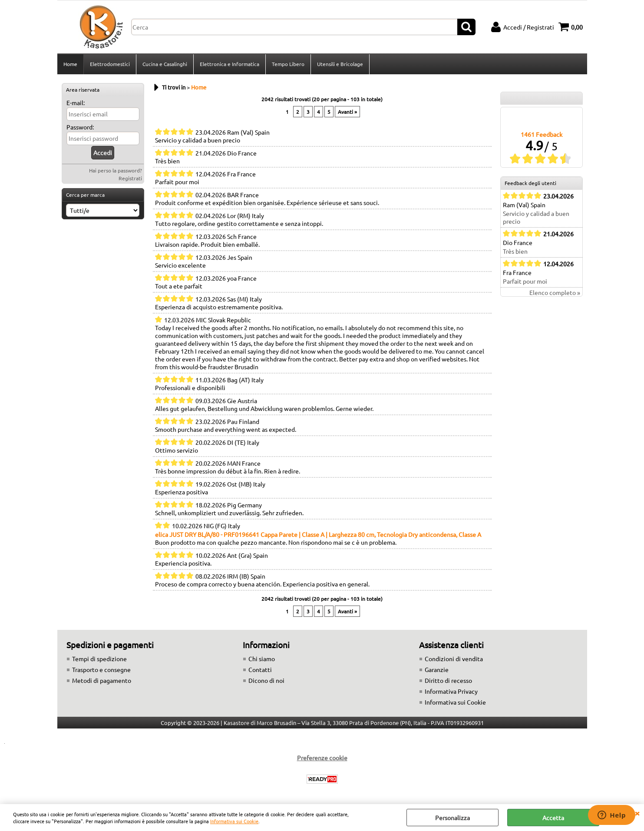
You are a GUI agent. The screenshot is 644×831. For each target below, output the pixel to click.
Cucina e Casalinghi (165, 64)
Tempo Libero (288, 64)
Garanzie (437, 669)
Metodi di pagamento (102, 680)
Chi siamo (262, 659)
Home (70, 64)
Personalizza (452, 818)
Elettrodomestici (110, 64)
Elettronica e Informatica (230, 64)
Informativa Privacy (451, 691)
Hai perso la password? (116, 170)
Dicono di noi (266, 680)
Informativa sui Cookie (234, 821)
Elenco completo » (555, 292)
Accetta (553, 818)
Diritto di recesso (448, 680)
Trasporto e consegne (101, 669)
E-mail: (76, 103)
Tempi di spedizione (99, 659)
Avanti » (347, 112)
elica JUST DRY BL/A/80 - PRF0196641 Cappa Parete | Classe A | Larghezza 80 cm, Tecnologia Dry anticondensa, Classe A (318, 534)
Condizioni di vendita (454, 659)
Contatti (260, 669)
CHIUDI (637, 813)
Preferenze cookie (322, 758)
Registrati (130, 178)
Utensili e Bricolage (340, 64)
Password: (80, 127)
